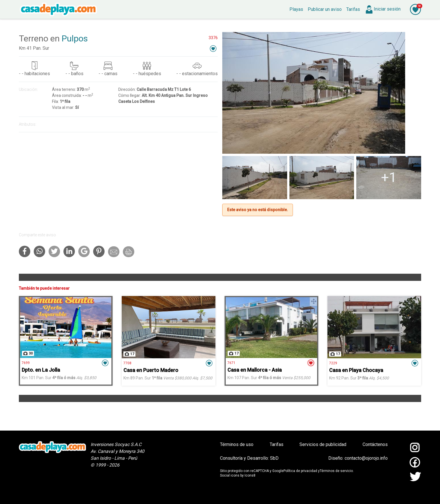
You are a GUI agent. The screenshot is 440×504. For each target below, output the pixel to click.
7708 (127, 363)
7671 (231, 363)
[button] (213, 48)
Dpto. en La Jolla (41, 370)
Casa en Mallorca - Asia (255, 370)
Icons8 (250, 475)
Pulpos (75, 38)
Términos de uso (237, 444)
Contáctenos (375, 444)
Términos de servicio (336, 471)
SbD (274, 458)
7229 (333, 363)
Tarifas (277, 444)
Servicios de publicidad (323, 444)
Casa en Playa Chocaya (356, 370)
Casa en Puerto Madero (151, 370)
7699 (26, 363)
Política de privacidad (300, 471)
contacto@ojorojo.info (366, 458)
